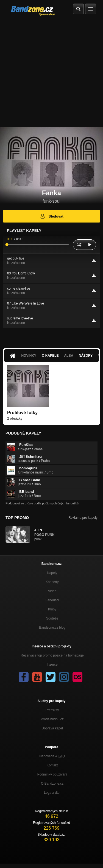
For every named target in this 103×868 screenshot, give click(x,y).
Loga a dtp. (52, 793)
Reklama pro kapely (83, 518)
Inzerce (52, 665)
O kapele (50, 356)
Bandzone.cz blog (52, 628)
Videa (52, 591)
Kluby (52, 609)
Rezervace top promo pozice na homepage (52, 655)
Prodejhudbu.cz (52, 719)
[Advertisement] (51, 73)
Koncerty (52, 582)
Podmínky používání (52, 774)
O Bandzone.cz (52, 784)
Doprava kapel (52, 728)
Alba (69, 356)
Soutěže (52, 618)
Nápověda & (52, 756)
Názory (86, 356)
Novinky (29, 356)
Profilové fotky (22, 413)
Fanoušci (52, 600)
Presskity (52, 710)
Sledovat (51, 216)
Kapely (52, 573)
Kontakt (52, 765)
